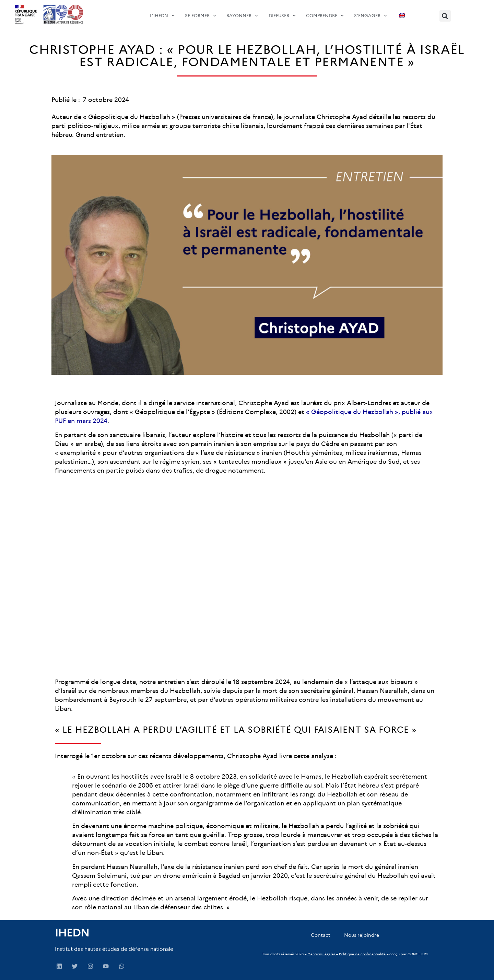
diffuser (282, 12)
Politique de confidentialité (362, 954)
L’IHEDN (162, 12)
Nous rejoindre (362, 935)
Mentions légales (321, 954)
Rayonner (242, 12)
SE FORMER (201, 12)
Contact (321, 935)
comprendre (325, 12)
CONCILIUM (418, 954)
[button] (445, 16)
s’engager (370, 12)
